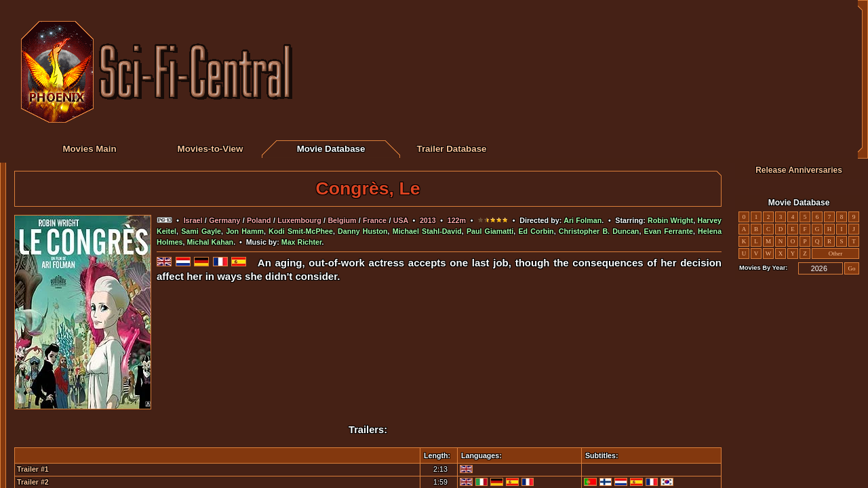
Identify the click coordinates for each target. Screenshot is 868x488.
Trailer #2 (33, 482)
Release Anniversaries (799, 170)
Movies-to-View (211, 149)
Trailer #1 (33, 469)
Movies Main (89, 149)
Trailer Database (452, 149)
